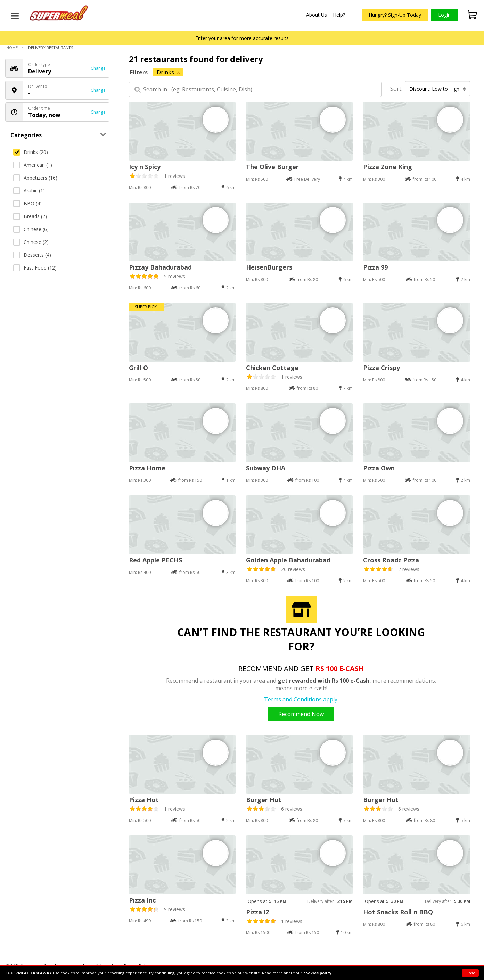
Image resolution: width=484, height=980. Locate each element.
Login (444, 15)
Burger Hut (264, 800)
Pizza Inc (142, 900)
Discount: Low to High (438, 89)
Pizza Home (147, 468)
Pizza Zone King (388, 167)
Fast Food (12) (35, 268)
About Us (317, 15)
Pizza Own (379, 468)
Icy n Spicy (145, 167)
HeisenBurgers (269, 267)
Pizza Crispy (382, 368)
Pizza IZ (258, 912)
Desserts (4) (32, 255)
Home (12, 47)
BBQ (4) (27, 203)
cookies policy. (318, 973)
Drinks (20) (31, 152)
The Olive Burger (272, 167)
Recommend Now (301, 714)
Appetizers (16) (35, 178)
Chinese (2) (31, 242)
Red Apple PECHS (155, 560)
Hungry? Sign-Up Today (395, 15)
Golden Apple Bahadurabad (288, 560)
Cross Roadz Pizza (391, 560)
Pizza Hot (144, 800)
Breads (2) (30, 216)
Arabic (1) (29, 191)
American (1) (33, 165)
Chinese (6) (31, 229)
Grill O (138, 368)
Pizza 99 (375, 267)
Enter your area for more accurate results (242, 38)
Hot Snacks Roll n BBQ (398, 912)
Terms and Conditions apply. (301, 699)
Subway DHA (266, 468)
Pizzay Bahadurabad (160, 267)
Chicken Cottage (272, 368)
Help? (339, 15)
